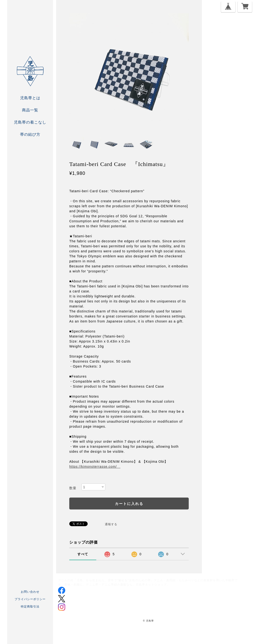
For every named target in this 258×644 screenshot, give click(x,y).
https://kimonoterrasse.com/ (95, 467)
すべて (83, 554)
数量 (73, 488)
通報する (111, 524)
